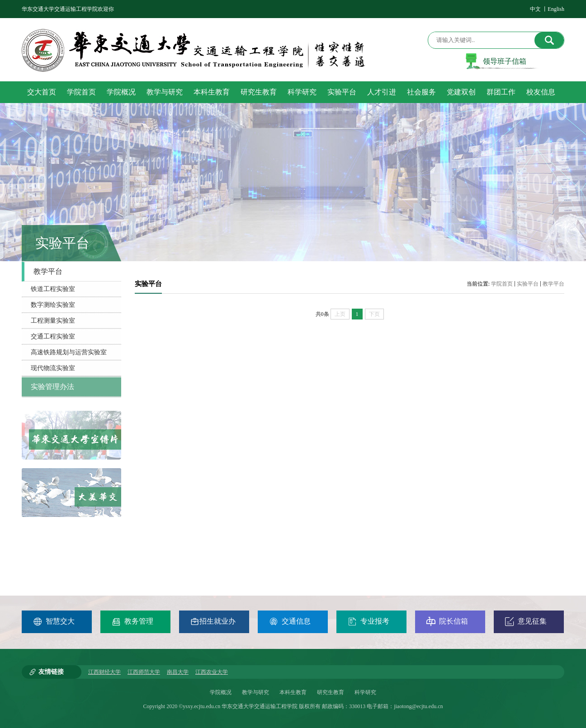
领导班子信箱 (505, 61)
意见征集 (526, 621)
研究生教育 (331, 692)
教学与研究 (255, 692)
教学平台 (553, 284)
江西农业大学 (212, 672)
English (556, 9)
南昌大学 (178, 672)
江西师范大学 (144, 672)
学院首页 (502, 284)
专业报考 (369, 621)
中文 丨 (539, 9)
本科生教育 (293, 692)
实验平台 (528, 284)
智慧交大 (54, 621)
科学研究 (365, 692)
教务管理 (132, 621)
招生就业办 (213, 621)
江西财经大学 (104, 672)
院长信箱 (447, 621)
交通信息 (290, 621)
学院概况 (221, 692)
